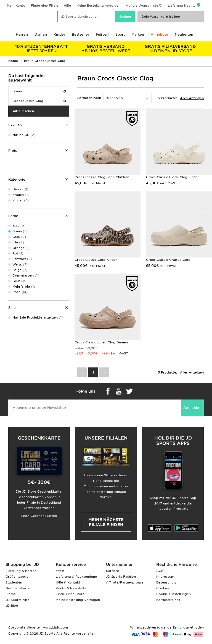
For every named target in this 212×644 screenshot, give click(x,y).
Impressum (165, 577)
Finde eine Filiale (45, 6)
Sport (120, 34)
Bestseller (80, 34)
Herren (22, 34)
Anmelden (192, 408)
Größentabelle (17, 577)
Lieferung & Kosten (21, 571)
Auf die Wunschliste (142, 6)
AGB (160, 571)
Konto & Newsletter (72, 588)
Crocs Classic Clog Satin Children (102, 177)
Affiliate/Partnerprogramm (128, 582)
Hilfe (67, 6)
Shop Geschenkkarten (39, 516)
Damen (41, 34)
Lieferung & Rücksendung (76, 577)
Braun (39, 91)
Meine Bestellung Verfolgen (78, 600)
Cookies (163, 588)
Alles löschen (23, 111)
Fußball (102, 34)
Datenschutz (166, 582)
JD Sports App (18, 600)
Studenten (14, 582)
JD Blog (12, 606)
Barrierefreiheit (168, 600)
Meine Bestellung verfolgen (98, 6)
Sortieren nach (89, 98)
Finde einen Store (70, 594)
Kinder (59, 34)
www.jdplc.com (55, 627)
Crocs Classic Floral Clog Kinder (173, 177)
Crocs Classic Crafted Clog (168, 260)
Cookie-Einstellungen (173, 594)
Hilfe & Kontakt (68, 582)
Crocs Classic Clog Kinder (96, 260)
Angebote (159, 34)
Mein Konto (16, 6)
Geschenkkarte (18, 588)
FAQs (60, 571)
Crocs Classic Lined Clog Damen (101, 342)
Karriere (112, 571)
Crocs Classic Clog (39, 101)
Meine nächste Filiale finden (106, 522)
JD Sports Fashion (121, 577)
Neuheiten (184, 34)
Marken (138, 34)
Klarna (11, 594)
